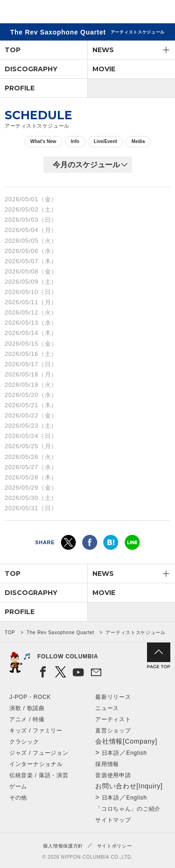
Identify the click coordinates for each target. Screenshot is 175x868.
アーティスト (113, 719)
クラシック (24, 742)
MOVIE (104, 69)
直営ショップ (113, 731)
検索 (136, 13)
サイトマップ (113, 820)
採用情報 (107, 764)
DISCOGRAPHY (31, 69)
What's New (43, 141)
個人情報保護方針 (63, 846)
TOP (13, 50)
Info (75, 141)
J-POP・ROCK (30, 697)
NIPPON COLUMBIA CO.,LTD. (51, 12)
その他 (18, 798)
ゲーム (18, 786)
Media (138, 141)
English (137, 753)
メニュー (160, 13)
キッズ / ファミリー (36, 731)
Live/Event (105, 141)
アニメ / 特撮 (27, 719)
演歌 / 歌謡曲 (27, 708)
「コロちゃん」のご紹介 (128, 809)
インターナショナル (36, 764)
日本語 (111, 753)
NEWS (103, 50)
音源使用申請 (113, 775)
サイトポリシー (115, 846)
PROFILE (20, 88)
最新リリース (113, 697)
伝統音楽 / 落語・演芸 (39, 775)
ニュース (107, 708)
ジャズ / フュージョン (39, 753)
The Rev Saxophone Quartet (60, 632)
